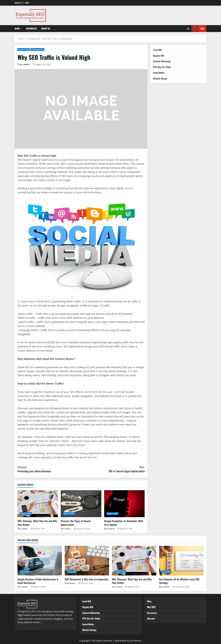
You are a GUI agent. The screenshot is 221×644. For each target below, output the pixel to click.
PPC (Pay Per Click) (162, 67)
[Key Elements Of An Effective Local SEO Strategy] (181, 561)
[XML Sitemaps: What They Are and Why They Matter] (38, 504)
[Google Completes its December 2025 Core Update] (124, 504)
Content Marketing (162, 61)
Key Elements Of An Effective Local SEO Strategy (179, 581)
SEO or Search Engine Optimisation (113, 469)
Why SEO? (152, 607)
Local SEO (157, 50)
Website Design (160, 78)
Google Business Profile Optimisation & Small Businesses (38, 581)
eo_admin (25, 64)
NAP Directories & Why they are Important (86, 579)
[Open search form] (188, 29)
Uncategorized (37, 49)
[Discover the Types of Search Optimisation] (81, 504)
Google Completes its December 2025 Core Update (124, 523)
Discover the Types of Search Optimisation (76, 523)
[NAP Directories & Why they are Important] (87, 561)
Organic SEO (24, 49)
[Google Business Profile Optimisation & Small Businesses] (40, 561)
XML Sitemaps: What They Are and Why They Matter (37, 523)
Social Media (159, 73)
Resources (31, 29)
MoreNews (121, 641)
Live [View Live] (198, 29)
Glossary (151, 618)
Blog (17, 29)
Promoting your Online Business (49, 469)
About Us (46, 29)
